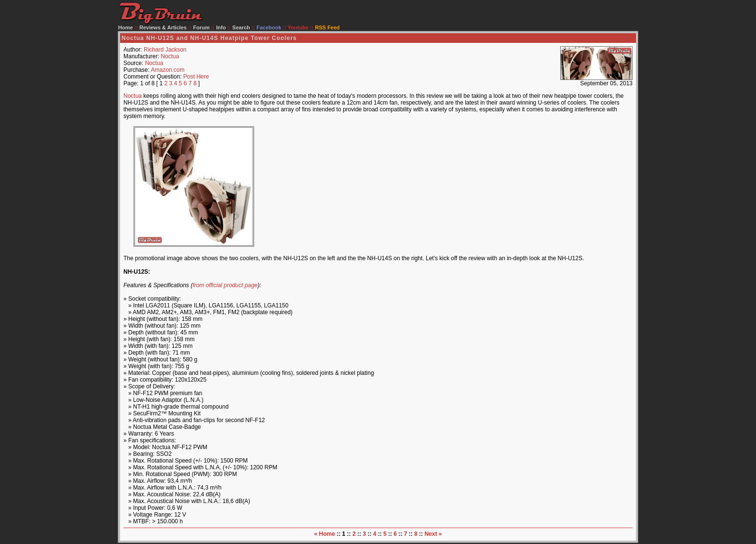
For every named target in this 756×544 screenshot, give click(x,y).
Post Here (196, 77)
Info (221, 27)
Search (241, 27)
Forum (202, 27)
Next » (433, 534)
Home (126, 27)
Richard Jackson (165, 50)
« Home (325, 534)
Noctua (170, 56)
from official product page (225, 285)
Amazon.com (168, 70)
